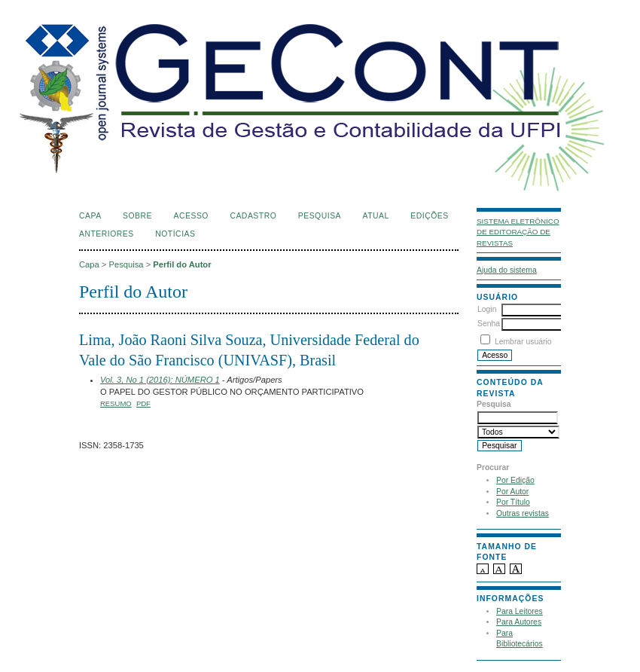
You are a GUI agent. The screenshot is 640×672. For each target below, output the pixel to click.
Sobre (137, 216)
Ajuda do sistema (507, 270)
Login (487, 309)
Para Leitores (520, 611)
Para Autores (519, 622)
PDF (143, 403)
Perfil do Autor (182, 264)
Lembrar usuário (523, 342)
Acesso (191, 216)
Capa (90, 216)
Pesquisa (320, 216)
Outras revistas (523, 513)
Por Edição (515, 480)
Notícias (175, 234)
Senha (489, 324)
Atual (376, 216)
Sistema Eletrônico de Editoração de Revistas (518, 232)
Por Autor (512, 492)
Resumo (116, 403)
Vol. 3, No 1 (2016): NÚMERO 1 (160, 380)
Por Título (513, 502)
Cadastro (253, 216)
